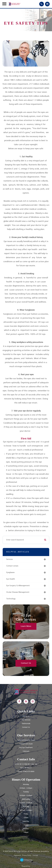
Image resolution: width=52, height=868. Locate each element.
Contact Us (26, 663)
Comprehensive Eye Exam (26, 740)
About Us (26, 716)
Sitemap (35, 855)
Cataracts (26, 751)
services (9, 559)
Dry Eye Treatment (26, 748)
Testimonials (26, 724)
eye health (11, 579)
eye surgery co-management (18, 586)
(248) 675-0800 (29, 772)
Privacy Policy (27, 855)
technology (11, 599)
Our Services (26, 720)
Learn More (26, 626)
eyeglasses (10, 573)
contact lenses (12, 566)
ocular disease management (18, 592)
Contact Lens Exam (26, 744)
